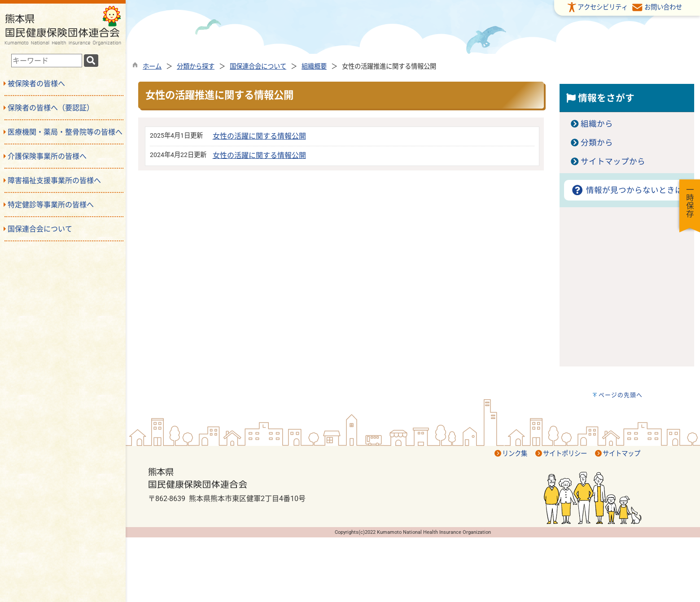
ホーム (152, 67)
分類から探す (196, 67)
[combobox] (47, 61)
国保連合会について (258, 67)
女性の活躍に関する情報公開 (259, 136)
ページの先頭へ (621, 395)
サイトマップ (621, 454)
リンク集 (515, 454)
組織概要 (314, 67)
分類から (597, 143)
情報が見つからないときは (627, 190)
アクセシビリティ (603, 7)
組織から (597, 124)
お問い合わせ (663, 7)
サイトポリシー (565, 454)
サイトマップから (613, 161)
